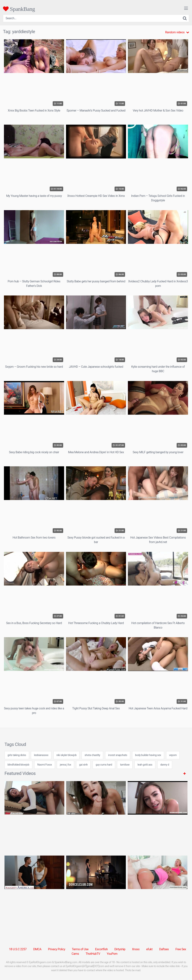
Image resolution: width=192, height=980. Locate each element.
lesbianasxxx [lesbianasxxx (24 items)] (41, 755)
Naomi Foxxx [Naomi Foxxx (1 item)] (45, 765)
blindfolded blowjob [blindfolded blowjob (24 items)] (18, 765)
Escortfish (101, 949)
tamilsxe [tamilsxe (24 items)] (125, 765)
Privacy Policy (57, 949)
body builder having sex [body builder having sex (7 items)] (148, 755)
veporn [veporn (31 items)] (173, 755)
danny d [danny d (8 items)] (165, 765)
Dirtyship (120, 949)
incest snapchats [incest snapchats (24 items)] (118, 755)
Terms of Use (80, 949)
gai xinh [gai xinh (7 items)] (83, 765)
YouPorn (112, 954)
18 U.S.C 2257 (18, 949)
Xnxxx (136, 949)
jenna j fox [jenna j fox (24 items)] (65, 765)
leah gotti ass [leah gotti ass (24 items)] (145, 765)
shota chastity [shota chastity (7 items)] (92, 755)
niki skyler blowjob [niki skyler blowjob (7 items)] (67, 755)
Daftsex (164, 949)
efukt (149, 949)
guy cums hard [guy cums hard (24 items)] (104, 765)
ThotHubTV (93, 954)
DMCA (37, 949)
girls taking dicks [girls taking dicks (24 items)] (17, 755)
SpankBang (19, 9)
